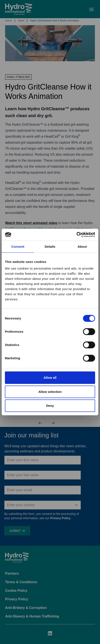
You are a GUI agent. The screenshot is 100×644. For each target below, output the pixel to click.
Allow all (50, 378)
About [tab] (82, 247)
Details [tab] (50, 247)
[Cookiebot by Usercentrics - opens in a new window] (76, 235)
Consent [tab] (18, 247)
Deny (50, 406)
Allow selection (50, 392)
